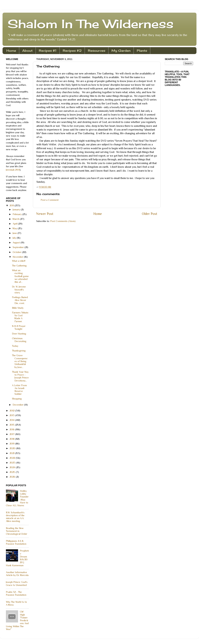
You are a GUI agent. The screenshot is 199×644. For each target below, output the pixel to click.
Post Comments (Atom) (63, 221)
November (18, 257)
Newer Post (45, 214)
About (27, 51)
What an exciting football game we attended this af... (20, 276)
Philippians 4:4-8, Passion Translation (16, 542)
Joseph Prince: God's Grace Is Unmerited (17, 583)
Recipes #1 (48, 51)
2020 (13, 448)
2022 (13, 458)
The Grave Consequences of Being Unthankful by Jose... (20, 361)
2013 (12, 415)
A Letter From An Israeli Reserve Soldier (19, 390)
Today (15, 346)
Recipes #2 (72, 51)
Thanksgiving (19, 351)
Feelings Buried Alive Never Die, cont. (20, 300)
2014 (12, 420)
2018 (12, 439)
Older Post (150, 214)
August (17, 243)
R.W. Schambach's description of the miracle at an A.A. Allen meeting (15, 517)
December (18, 405)
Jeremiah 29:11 (13, 170)
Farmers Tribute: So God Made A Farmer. (20, 317)
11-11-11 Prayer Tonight (19, 327)
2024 (13, 467)
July (15, 238)
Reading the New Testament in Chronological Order (17, 531)
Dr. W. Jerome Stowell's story (19, 290)
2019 (12, 444)
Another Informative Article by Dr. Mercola (17, 574)
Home (11, 51)
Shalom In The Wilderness (91, 24)
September (19, 247)
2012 (12, 411)
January (17, 210)
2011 (12, 205)
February (17, 214)
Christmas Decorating (19, 340)
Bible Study (18, 308)
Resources (97, 51)
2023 (13, 463)
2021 (12, 453)
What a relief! (19, 261)
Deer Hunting (19, 334)
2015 (12, 425)
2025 (13, 472)
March (16, 219)
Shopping (17, 399)
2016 (12, 429)
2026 (13, 477)
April (15, 224)
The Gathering (19, 266)
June (15, 233)
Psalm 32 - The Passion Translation (16, 593)
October (17, 252)
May (15, 228)
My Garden (121, 51)
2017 (12, 434)
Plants (142, 51)
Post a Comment (50, 200)
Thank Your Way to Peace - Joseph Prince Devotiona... (20, 376)
